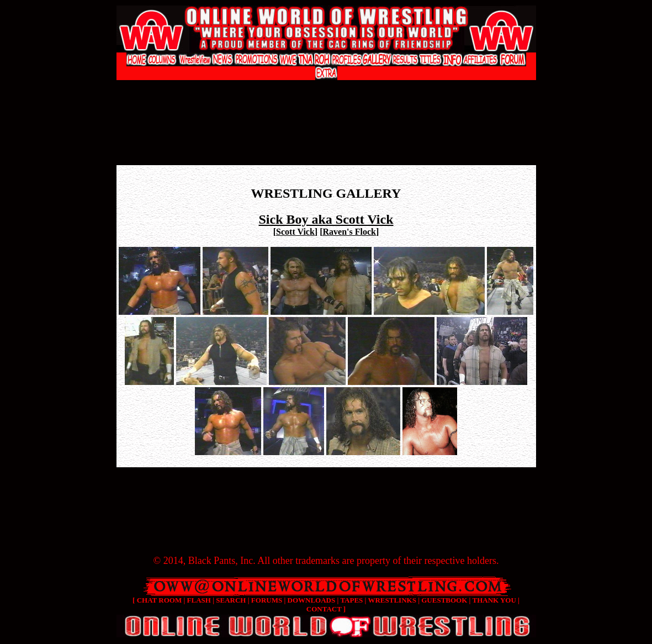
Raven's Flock (349, 232)
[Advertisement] (326, 91)
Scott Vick (295, 232)
